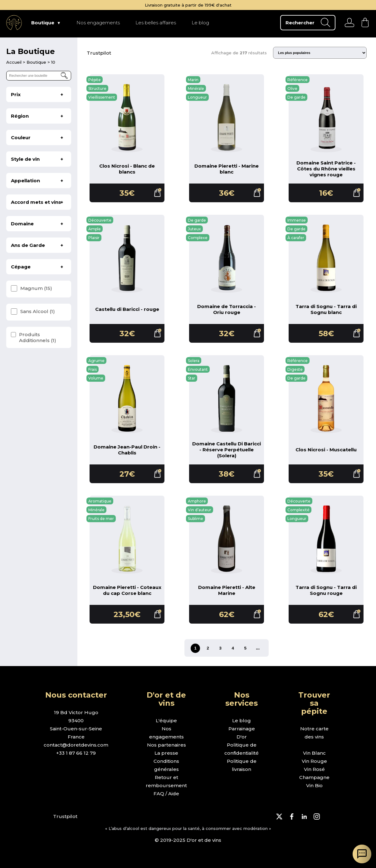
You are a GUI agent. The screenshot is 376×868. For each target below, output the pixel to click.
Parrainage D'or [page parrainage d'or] (242, 733)
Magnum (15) (36, 288)
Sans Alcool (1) (38, 311)
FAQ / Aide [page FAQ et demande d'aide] (166, 794)
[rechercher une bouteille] (39, 76)
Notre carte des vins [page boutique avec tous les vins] (314, 733)
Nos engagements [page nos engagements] (166, 733)
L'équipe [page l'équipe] (166, 721)
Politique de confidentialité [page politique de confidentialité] (242, 749)
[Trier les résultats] (320, 53)
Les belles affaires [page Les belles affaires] (156, 23)
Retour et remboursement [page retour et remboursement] (166, 781)
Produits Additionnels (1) (38, 337)
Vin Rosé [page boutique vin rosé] (314, 769)
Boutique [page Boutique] (43, 23)
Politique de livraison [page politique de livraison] (242, 765)
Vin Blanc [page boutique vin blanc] (314, 753)
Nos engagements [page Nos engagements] (98, 23)
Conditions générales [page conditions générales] (166, 765)
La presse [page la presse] (166, 753)
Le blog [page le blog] (242, 721)
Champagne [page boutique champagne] (314, 777)
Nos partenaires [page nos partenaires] (166, 745)
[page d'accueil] (15, 62)
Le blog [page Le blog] (200, 23)
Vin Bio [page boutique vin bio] (314, 785)
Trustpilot (99, 53)
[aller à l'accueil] (14, 22)
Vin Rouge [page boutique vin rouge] (314, 761)
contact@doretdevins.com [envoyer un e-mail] (76, 745)
